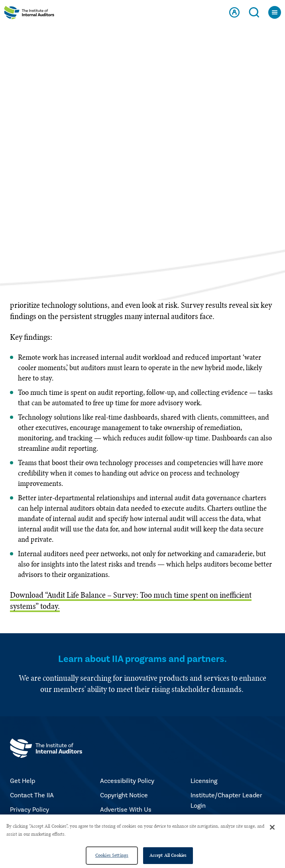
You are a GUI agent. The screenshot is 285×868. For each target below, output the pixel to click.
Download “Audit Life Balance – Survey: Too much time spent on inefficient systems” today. (131, 600)
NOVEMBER (169, 163)
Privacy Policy (29, 810)
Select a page (142, 237)
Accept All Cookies (168, 855)
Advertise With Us (126, 810)
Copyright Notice (124, 795)
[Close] (272, 827)
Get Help (23, 781)
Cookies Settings (112, 855)
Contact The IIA (32, 795)
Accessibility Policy (127, 781)
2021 (128, 163)
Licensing (204, 781)
